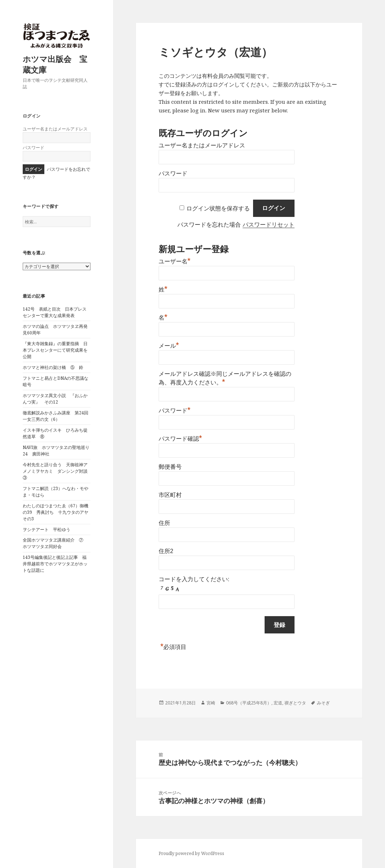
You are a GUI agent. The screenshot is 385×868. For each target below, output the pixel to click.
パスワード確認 (180, 439)
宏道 (278, 703)
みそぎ (323, 703)
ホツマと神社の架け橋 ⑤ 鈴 (53, 367)
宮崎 (211, 703)
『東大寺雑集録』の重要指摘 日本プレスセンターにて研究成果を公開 (55, 350)
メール (169, 346)
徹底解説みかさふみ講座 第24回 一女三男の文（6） (58, 416)
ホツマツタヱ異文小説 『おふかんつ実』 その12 (55, 399)
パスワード (34, 148)
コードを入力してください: (194, 579)
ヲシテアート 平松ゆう (47, 529)
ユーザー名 (175, 261)
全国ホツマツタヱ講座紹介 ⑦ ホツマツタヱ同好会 (55, 543)
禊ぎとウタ (295, 703)
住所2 (166, 551)
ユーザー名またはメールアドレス (55, 129)
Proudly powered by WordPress (191, 853)
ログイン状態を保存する (218, 208)
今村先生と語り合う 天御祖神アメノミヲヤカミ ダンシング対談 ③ (57, 471)
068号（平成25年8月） (249, 703)
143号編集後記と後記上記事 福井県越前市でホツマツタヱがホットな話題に (55, 564)
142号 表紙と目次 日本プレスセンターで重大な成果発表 (55, 312)
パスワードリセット (269, 225)
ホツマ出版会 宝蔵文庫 (55, 64)
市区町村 (170, 495)
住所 (164, 523)
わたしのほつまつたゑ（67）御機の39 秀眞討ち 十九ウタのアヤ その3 (58, 512)
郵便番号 (170, 467)
